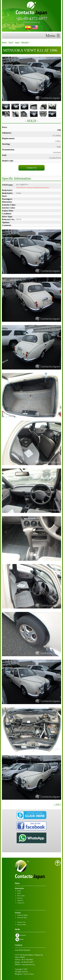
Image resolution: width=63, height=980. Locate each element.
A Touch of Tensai (28, 974)
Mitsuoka (25, 42)
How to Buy (21, 896)
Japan (17, 42)
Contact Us (31, 168)
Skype (19, 939)
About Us (20, 900)
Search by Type (22, 917)
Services (20, 898)
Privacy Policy (22, 925)
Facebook (21, 935)
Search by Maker (22, 915)
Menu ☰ (53, 36)
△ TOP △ (57, 804)
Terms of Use (21, 922)
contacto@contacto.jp (28, 965)
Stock (11, 42)
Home (4, 42)
